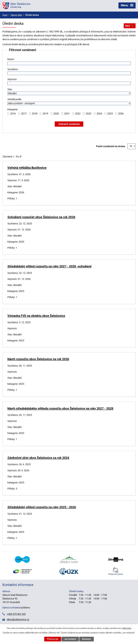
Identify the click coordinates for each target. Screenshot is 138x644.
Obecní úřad (16, 15)
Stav (10, 89)
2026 (121, 114)
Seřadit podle (14, 99)
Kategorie (13, 109)
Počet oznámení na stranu (111, 146)
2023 (89, 114)
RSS (130, 26)
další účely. (127, 628)
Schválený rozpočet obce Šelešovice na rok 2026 (41, 217)
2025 (110, 114)
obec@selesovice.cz (18, 619)
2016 (13, 114)
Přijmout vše (53, 639)
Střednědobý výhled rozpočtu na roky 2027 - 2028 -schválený (49, 266)
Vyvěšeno (13, 69)
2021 (67, 114)
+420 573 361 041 (16, 614)
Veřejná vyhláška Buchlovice (27, 168)
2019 (45, 114)
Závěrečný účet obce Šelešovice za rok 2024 (38, 458)
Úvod (5, 15)
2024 (99, 114)
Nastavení (87, 639)
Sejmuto (12, 79)
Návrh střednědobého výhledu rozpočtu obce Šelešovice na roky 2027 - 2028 (60, 408)
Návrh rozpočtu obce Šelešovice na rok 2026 (38, 359)
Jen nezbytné (70, 639)
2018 (35, 114)
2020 (56, 114)
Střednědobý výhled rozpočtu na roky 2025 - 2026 (42, 507)
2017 (24, 114)
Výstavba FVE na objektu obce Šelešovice (36, 316)
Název (11, 59)
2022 (78, 114)
